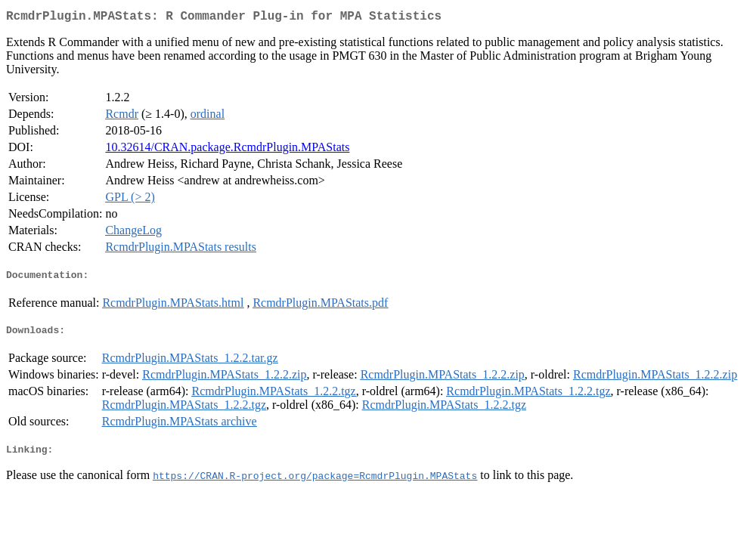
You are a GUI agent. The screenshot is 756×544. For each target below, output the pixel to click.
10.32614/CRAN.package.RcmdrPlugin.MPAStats (227, 150)
